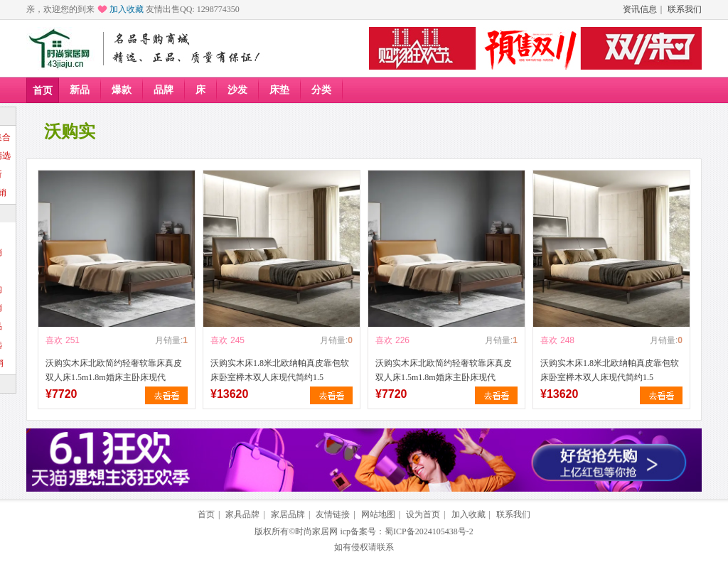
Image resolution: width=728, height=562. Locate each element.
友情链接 (333, 514)
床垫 (279, 90)
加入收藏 (127, 9)
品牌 (164, 90)
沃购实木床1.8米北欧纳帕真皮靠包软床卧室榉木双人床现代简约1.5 (280, 370)
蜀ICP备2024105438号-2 (429, 531)
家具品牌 (242, 514)
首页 (43, 91)
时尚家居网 (316, 531)
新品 (80, 90)
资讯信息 (640, 9)
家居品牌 (288, 514)
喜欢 (54, 340)
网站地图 (378, 514)
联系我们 (685, 9)
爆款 (122, 90)
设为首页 (423, 514)
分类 (321, 90)
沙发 (237, 90)
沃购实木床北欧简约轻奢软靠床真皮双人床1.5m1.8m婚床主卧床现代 (114, 370)
